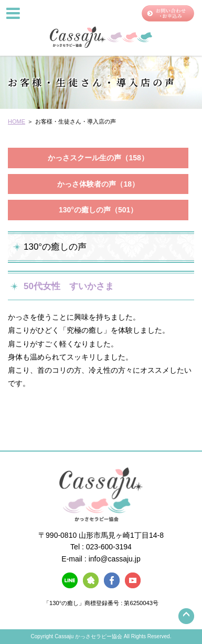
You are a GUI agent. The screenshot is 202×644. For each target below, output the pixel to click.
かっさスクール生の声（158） (98, 158)
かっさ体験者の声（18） (98, 184)
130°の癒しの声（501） (98, 210)
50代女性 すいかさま (69, 286)
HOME (17, 121)
